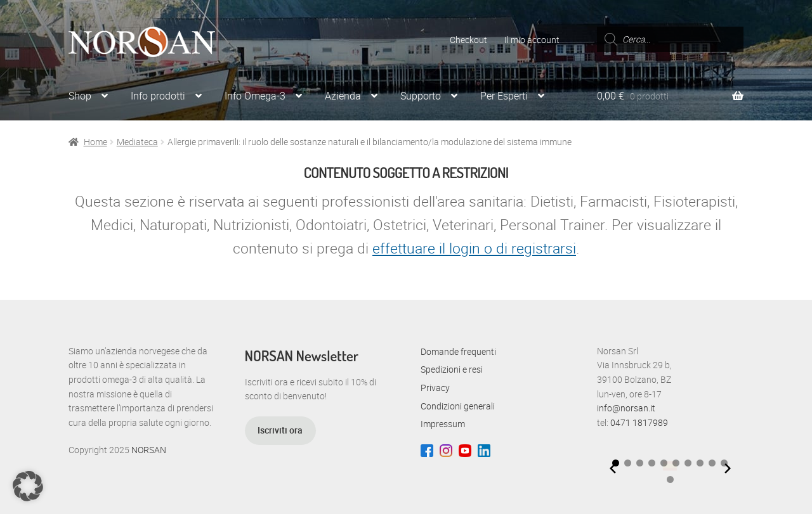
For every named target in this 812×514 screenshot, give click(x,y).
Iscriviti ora (280, 430)
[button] (628, 463)
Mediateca (137, 142)
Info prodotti (158, 96)
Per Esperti (504, 96)
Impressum (443, 424)
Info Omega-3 (255, 96)
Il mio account (532, 40)
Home (95, 142)
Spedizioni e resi (452, 369)
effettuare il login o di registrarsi (474, 248)
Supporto (421, 96)
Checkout (468, 40)
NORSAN (149, 450)
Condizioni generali (458, 406)
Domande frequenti (458, 351)
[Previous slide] (613, 468)
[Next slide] (728, 468)
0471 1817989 (639, 422)
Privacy (435, 388)
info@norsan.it (626, 408)
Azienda (343, 96)
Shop (80, 96)
